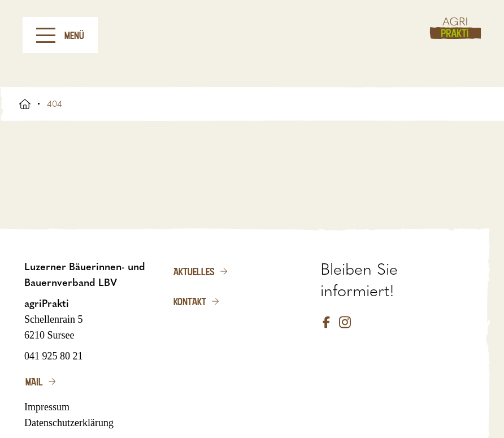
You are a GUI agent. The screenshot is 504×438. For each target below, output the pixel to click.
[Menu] (46, 35)
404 (55, 104)
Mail (34, 381)
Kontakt (190, 301)
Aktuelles (194, 271)
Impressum (47, 407)
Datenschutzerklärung (69, 423)
